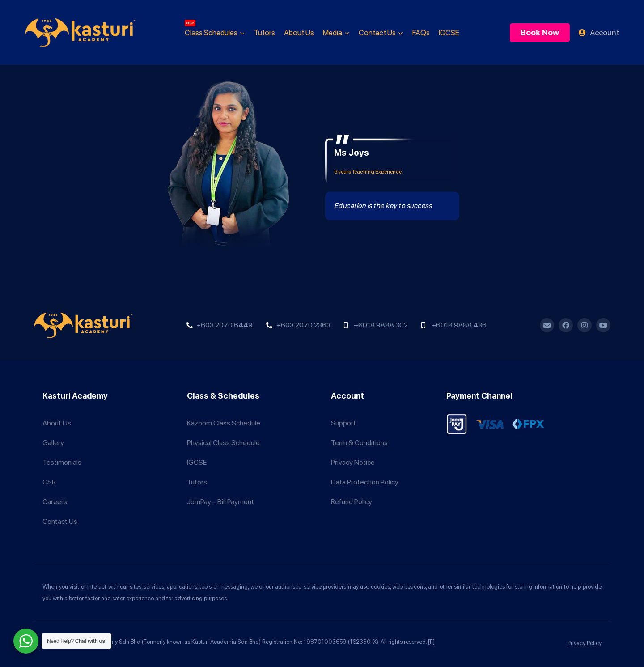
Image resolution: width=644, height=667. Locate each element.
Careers (55, 502)
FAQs (421, 33)
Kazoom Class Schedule (224, 423)
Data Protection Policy (365, 482)
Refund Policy (352, 502)
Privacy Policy (585, 643)
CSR (49, 482)
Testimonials (62, 462)
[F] (431, 642)
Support (343, 423)
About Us (299, 33)
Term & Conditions (359, 443)
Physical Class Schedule (223, 443)
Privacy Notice (353, 462)
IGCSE (449, 33)
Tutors (265, 33)
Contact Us (60, 521)
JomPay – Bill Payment (220, 502)
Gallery (53, 443)
